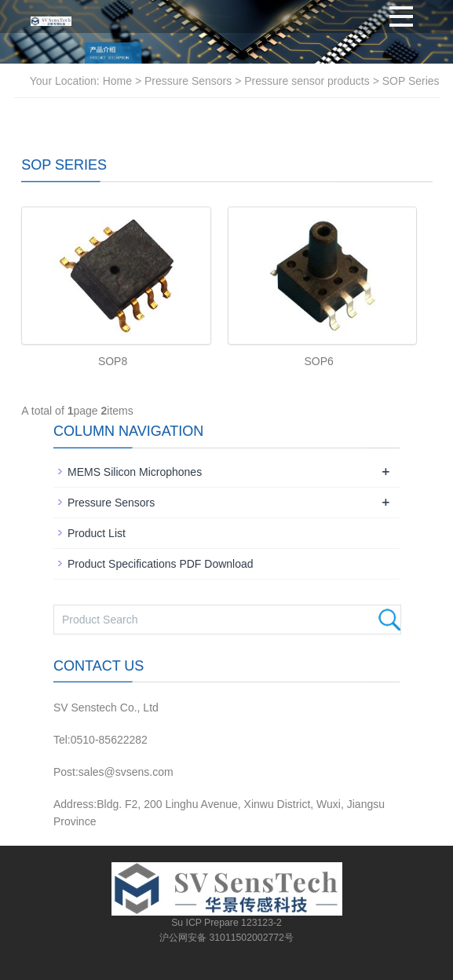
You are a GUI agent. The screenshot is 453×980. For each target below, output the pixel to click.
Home (117, 81)
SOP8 (113, 361)
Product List (97, 533)
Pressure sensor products (307, 81)
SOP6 (318, 361)
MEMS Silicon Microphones (135, 472)
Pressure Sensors (190, 81)
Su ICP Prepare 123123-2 (226, 923)
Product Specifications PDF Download (161, 564)
